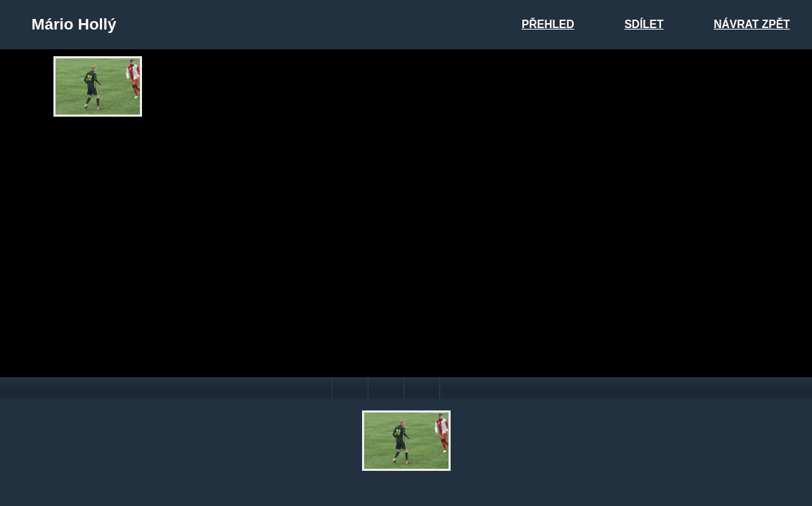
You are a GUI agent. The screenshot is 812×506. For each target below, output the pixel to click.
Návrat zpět (752, 24)
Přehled (548, 24)
